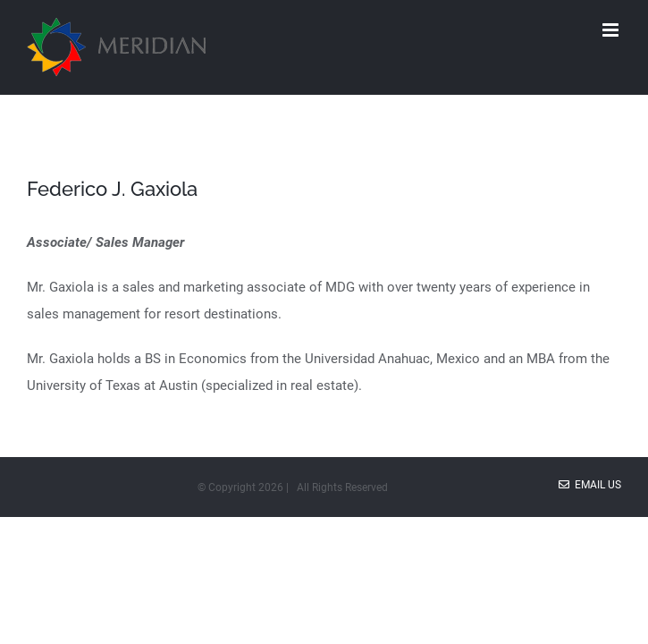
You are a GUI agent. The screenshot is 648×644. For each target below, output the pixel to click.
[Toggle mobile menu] (612, 30)
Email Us (590, 485)
